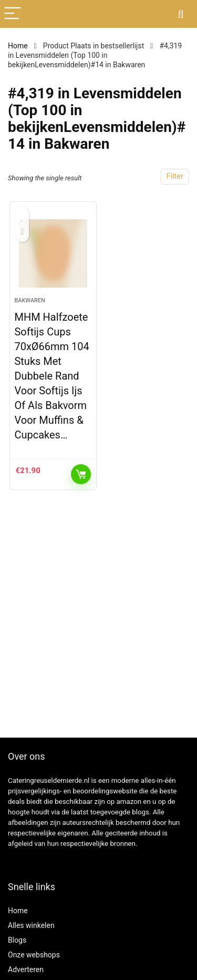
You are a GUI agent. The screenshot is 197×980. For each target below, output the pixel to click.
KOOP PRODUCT (81, 474)
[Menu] (13, 14)
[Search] (181, 14)
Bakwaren (30, 300)
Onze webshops (34, 955)
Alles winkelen (31, 925)
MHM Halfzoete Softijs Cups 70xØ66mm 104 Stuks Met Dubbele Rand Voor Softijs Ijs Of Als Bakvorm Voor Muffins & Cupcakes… (51, 376)
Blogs (17, 940)
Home (18, 46)
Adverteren (26, 969)
